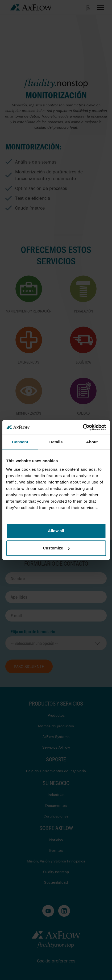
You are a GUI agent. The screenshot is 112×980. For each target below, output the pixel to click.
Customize (56, 548)
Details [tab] (56, 442)
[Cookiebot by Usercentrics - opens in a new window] (83, 427)
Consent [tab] (20, 442)
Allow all (56, 531)
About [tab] (92, 442)
